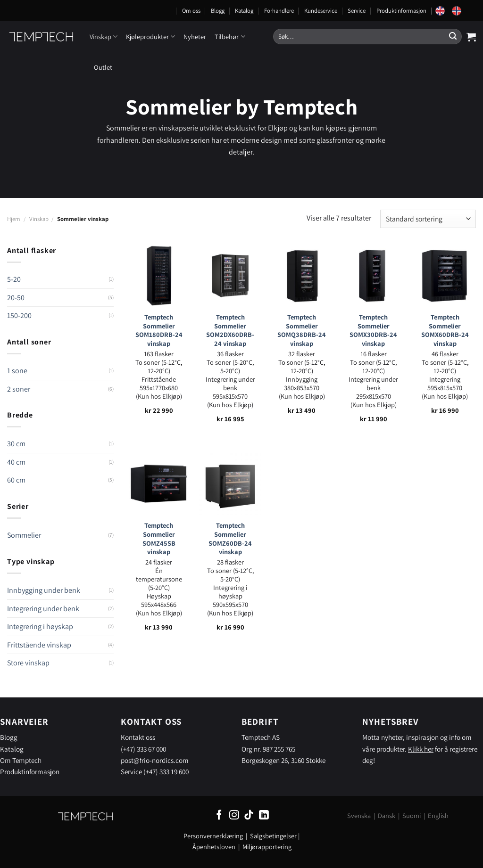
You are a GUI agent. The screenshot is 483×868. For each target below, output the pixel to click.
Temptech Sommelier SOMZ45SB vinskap (159, 539)
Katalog (244, 11)
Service (357, 11)
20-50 (16, 298)
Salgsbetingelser (273, 836)
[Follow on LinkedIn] (264, 815)
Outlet (103, 67)
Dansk (387, 815)
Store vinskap (28, 663)
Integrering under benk (43, 609)
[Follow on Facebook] (219, 815)
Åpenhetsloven (214, 847)
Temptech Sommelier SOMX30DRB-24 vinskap (373, 330)
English (438, 815)
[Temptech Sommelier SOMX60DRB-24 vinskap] (445, 276)
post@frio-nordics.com (155, 760)
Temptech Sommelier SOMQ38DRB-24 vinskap (302, 330)
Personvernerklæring (213, 836)
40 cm (16, 462)
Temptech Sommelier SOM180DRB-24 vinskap (159, 330)
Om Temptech (21, 760)
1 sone (17, 371)
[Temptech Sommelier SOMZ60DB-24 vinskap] (230, 484)
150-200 (19, 315)
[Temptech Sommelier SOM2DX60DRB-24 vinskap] (230, 276)
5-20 (14, 279)
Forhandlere (279, 11)
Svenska (359, 815)
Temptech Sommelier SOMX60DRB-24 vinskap (445, 330)
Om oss (191, 11)
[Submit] (453, 37)
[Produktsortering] (428, 219)
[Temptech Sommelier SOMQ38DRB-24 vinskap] (302, 276)
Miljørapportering (267, 847)
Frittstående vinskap (39, 645)
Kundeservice (321, 11)
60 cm (16, 480)
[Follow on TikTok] (249, 815)
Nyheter (195, 37)
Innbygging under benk (44, 590)
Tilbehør (230, 37)
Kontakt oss (138, 737)
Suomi (412, 815)
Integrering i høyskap (40, 626)
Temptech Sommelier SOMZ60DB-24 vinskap (230, 539)
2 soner (19, 389)
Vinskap (104, 37)
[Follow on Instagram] (234, 815)
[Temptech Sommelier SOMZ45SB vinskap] (159, 484)
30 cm (16, 444)
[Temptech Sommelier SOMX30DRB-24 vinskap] (374, 276)
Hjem (14, 219)
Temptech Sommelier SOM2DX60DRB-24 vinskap (230, 330)
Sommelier (24, 535)
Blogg (218, 11)
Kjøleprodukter (150, 37)
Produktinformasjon (401, 11)
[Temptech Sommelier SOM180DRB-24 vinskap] (159, 276)
